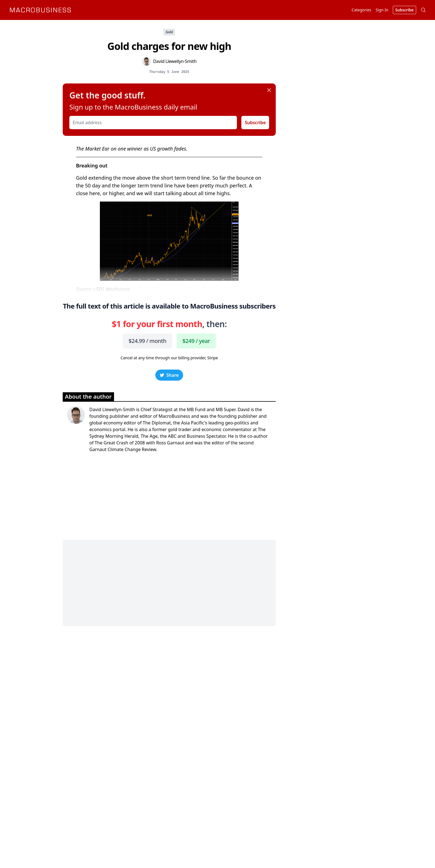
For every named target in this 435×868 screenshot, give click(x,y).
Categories (361, 10)
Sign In (382, 10)
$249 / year (196, 341)
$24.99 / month (147, 341)
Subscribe (255, 123)
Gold (169, 32)
